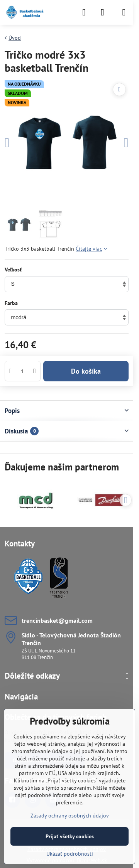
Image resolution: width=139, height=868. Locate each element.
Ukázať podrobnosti (70, 854)
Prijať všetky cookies (70, 836)
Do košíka (86, 371)
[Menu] (124, 12)
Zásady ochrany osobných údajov (70, 816)
